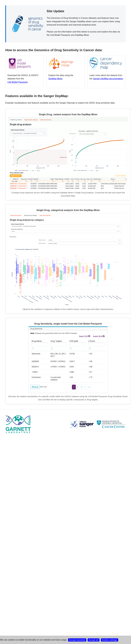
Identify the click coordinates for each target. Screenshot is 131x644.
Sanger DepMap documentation (108, 79)
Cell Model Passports (18, 82)
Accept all (94, 640)
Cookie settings (110, 640)
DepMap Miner (55, 79)
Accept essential (77, 640)
